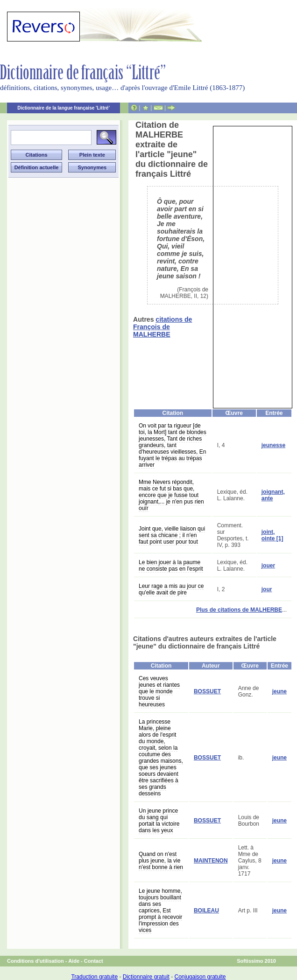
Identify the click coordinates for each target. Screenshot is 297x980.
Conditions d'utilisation (35, 961)
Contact (94, 961)
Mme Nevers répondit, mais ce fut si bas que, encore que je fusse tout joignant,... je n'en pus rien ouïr (171, 495)
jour (267, 589)
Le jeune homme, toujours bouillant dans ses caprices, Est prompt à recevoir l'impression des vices (160, 911)
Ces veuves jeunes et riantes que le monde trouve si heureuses (159, 691)
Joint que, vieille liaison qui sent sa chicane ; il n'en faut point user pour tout (172, 535)
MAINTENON (211, 861)
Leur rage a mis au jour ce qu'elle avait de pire (171, 589)
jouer (268, 566)
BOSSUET (207, 691)
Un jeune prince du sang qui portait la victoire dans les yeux (159, 821)
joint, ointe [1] (272, 535)
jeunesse (273, 445)
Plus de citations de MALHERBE (239, 610)
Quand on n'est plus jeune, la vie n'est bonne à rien (161, 861)
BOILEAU (206, 911)
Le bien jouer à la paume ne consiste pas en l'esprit (171, 566)
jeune (279, 691)
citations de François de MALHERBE (163, 327)
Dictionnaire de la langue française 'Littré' (64, 108)
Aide (74, 961)
